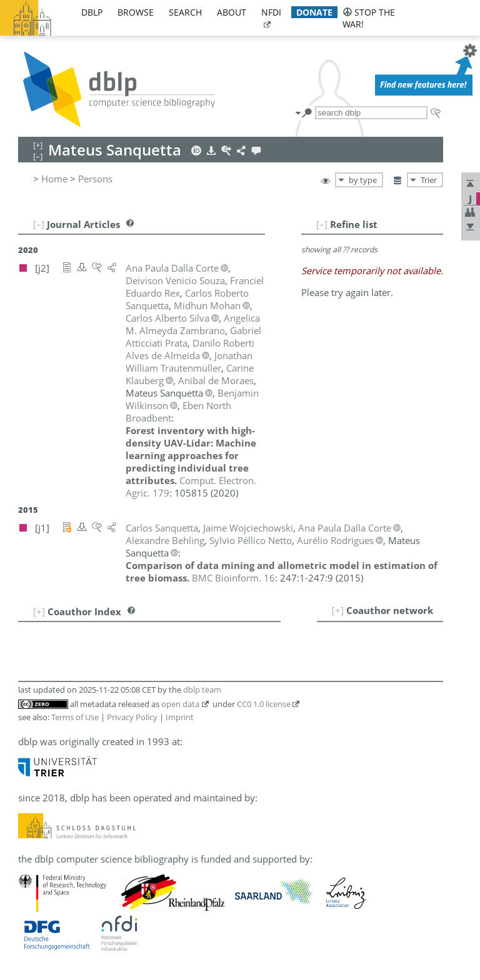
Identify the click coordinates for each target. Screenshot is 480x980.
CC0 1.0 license (264, 704)
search (185, 12)
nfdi (271, 12)
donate (314, 12)
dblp (92, 12)
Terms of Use (75, 717)
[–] (322, 224)
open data (180, 704)
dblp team (202, 690)
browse (136, 12)
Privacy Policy (132, 717)
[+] (338, 610)
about (232, 12)
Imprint (180, 717)
